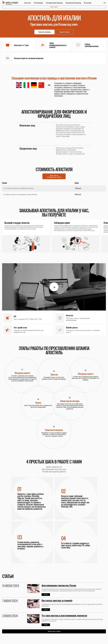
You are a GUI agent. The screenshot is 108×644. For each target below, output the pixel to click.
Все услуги (88, 3)
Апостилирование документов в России (59, 585)
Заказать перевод (44, 32)
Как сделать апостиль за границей (57, 600)
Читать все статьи (54, 631)
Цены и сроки (54, 7)
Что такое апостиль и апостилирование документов (64, 615)
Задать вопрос (65, 32)
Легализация (38, 3)
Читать (46, 595)
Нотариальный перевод (54, 3)
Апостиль (28, 3)
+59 (49, 85)
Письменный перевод (73, 3)
